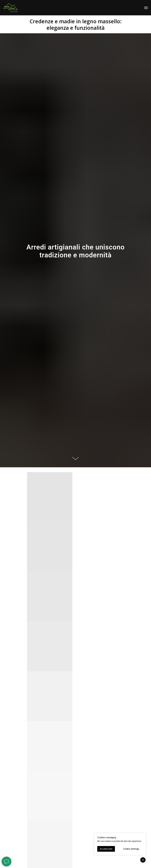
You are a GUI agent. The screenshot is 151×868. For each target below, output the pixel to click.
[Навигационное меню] (146, 8)
